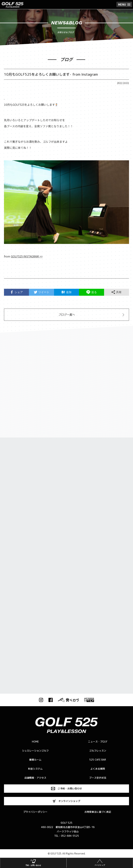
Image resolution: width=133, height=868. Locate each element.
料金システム (35, 769)
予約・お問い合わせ (33, 862)
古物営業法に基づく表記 (98, 812)
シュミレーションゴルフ (35, 751)
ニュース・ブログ (98, 742)
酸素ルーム (35, 760)
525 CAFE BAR (98, 760)
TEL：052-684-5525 (67, 836)
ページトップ (100, 862)
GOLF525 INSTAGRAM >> (27, 258)
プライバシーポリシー (35, 812)
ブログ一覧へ (66, 316)
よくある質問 (98, 769)
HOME (35, 742)
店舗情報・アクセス (35, 778)
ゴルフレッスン (98, 751)
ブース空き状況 (98, 778)
